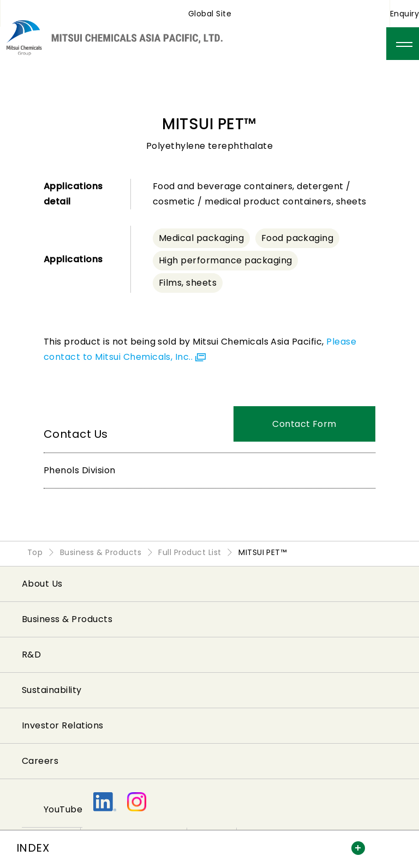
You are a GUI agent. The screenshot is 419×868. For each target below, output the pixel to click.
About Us (42, 584)
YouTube (63, 809)
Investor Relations (63, 725)
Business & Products (67, 619)
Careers (40, 761)
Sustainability (52, 690)
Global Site (210, 14)
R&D (31, 655)
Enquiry (405, 14)
